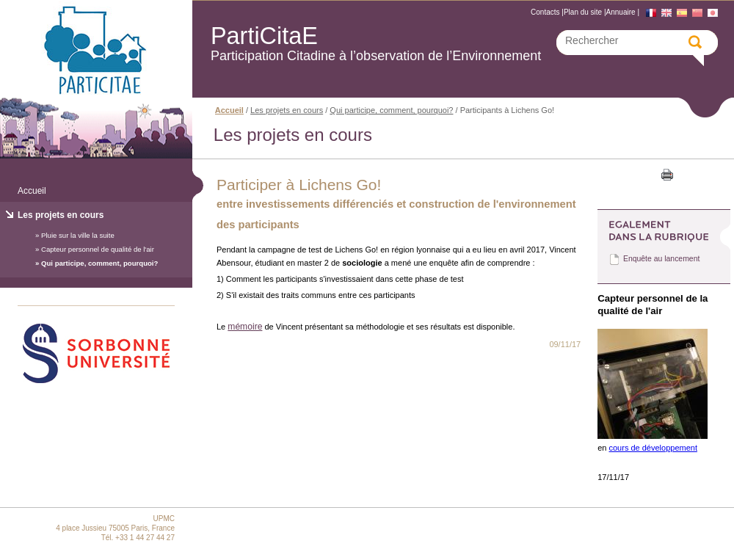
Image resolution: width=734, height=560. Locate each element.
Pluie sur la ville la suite (78, 235)
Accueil (32, 191)
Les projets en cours (61, 215)
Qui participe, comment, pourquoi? (99, 263)
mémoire (245, 327)
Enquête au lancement (661, 259)
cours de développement (653, 448)
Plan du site (583, 12)
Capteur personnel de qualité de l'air (98, 249)
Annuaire (621, 12)
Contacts (545, 12)
